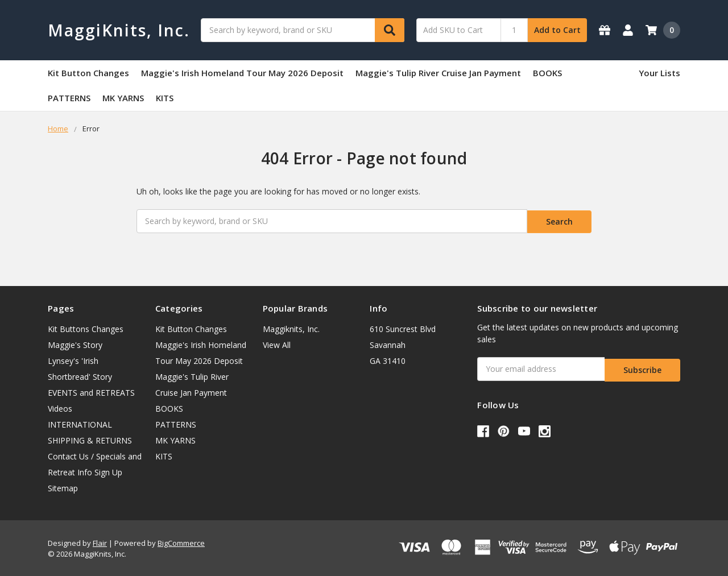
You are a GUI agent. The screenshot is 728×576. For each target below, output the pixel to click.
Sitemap (63, 486)
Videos (60, 407)
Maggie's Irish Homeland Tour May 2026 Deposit (242, 73)
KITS (165, 98)
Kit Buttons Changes (86, 327)
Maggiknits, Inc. (291, 327)
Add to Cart (557, 30)
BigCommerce (181, 541)
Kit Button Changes (88, 73)
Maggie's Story (75, 343)
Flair (100, 541)
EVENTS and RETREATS (91, 391)
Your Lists (659, 73)
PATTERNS (69, 98)
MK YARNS (123, 98)
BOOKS (547, 73)
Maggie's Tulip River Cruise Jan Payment (438, 73)
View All (277, 343)
